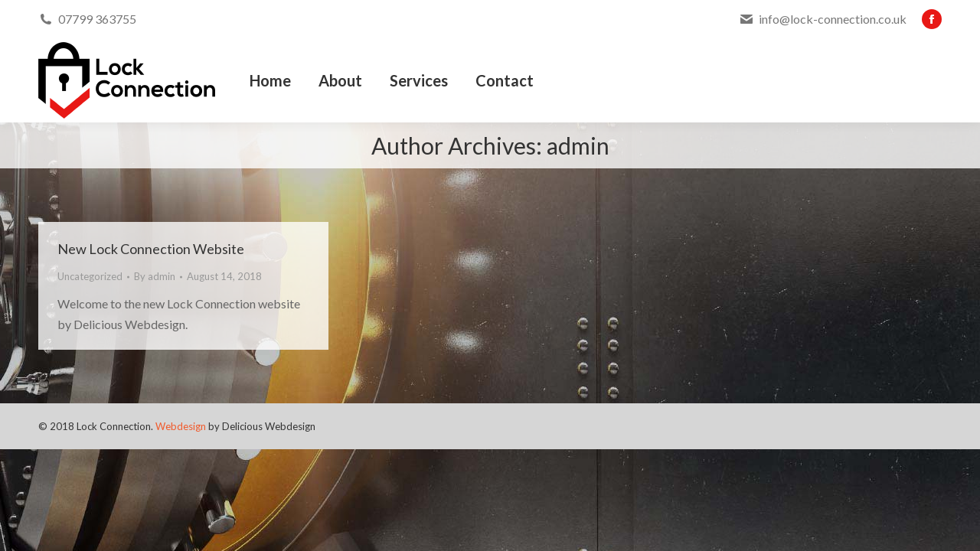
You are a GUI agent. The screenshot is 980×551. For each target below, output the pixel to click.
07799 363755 (97, 19)
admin (578, 145)
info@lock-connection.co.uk (833, 19)
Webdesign (181, 426)
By (155, 276)
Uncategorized (90, 276)
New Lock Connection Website (151, 249)
